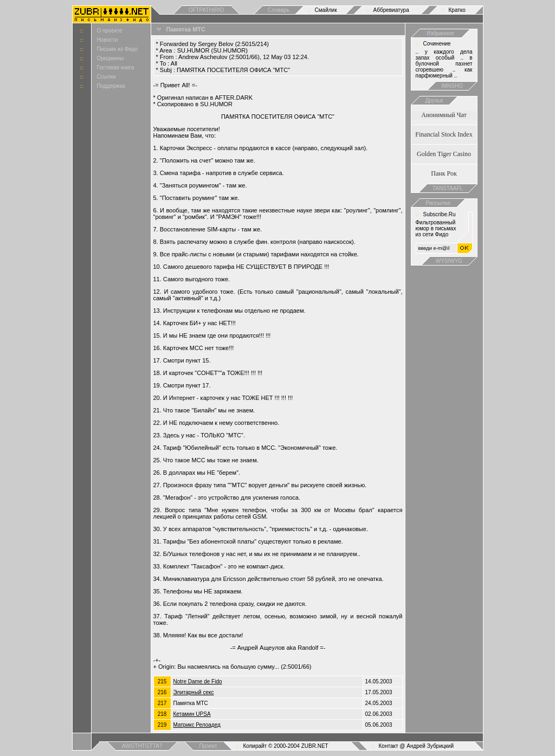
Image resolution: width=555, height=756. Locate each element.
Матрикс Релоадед (197, 725)
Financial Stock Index (444, 134)
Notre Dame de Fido (198, 681)
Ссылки (107, 77)
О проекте (110, 31)
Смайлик (326, 10)
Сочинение (437, 44)
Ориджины (111, 58)
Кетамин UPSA (192, 714)
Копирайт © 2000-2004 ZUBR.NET (286, 746)
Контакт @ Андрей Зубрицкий (417, 746)
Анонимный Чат (444, 115)
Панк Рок (444, 173)
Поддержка (111, 86)
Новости (108, 40)
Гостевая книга (116, 67)
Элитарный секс (194, 692)
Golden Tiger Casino (444, 154)
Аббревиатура (391, 10)
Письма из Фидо (118, 49)
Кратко (457, 10)
